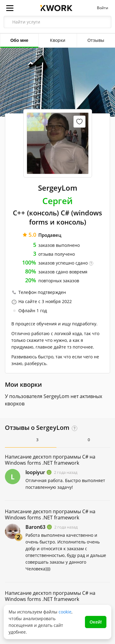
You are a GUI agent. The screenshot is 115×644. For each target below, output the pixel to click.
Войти (103, 8)
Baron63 (35, 527)
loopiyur (35, 472)
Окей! (96, 622)
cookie (65, 612)
